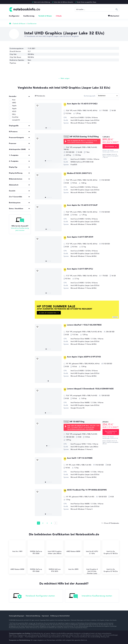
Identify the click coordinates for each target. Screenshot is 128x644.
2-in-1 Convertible (16, 197)
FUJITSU (15, 117)
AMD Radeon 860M (73, 547)
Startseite (10, 23)
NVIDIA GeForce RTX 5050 (80, 162)
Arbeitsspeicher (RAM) (17, 149)
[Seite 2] (56, 523)
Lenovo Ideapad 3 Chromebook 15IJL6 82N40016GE (90, 389)
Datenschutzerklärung (33, 616)
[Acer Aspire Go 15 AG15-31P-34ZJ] (48, 116)
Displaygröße (14, 126)
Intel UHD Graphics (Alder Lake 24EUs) (84, 447)
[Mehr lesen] (64, 78)
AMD (14, 103)
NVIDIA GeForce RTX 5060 (36, 566)
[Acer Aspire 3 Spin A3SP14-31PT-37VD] (48, 370)
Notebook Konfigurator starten (34, 596)
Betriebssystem (15, 203)
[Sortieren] (108, 96)
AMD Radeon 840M (17, 565)
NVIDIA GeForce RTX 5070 (55, 566)
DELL (14, 114)
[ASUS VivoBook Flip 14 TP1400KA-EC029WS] (48, 503)
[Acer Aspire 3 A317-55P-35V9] (48, 250)
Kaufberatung (29, 16)
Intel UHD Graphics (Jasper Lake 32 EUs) (85, 120)
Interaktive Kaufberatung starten (91, 596)
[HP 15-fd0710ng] (48, 434)
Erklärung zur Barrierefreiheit (60, 616)
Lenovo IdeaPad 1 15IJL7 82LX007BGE (84, 325)
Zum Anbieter (89, 142)
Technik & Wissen (45, 16)
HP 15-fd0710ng (77, 422)
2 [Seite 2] (43, 523)
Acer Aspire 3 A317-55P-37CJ (80, 269)
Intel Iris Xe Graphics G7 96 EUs (111, 566)
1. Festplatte (14, 155)
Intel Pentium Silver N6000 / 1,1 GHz (84, 339)
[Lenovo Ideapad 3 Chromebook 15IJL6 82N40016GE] (48, 401)
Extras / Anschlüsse (16, 208)
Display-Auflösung (16, 173)
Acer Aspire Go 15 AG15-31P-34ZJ (82, 104)
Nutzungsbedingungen (17, 616)
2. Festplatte (14, 161)
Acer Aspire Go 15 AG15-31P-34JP (82, 205)
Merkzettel (115, 16)
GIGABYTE (16, 120)
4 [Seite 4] (51, 523)
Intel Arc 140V (17, 547)
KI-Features (13, 132)
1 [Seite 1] (38, 523)
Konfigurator (14, 16)
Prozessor (13, 143)
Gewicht (12, 191)
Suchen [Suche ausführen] (117, 9)
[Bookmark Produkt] (37, 106)
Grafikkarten (32, 24)
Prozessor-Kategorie (16, 137)
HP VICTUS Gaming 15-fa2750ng (84, 137)
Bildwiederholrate (16, 179)
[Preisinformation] (114, 139)
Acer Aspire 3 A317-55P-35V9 (80, 237)
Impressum (45, 616)
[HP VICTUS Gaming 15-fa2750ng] (48, 149)
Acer (14, 100)
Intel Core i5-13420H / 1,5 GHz (81, 159)
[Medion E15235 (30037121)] (48, 186)
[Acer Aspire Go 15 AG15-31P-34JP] (48, 218)
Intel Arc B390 (73, 565)
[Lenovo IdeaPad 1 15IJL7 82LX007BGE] (48, 338)
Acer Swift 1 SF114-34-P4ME (80, 458)
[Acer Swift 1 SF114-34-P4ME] (48, 471)
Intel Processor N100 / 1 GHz (81, 444)
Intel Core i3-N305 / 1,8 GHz (81, 117)
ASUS (14, 111)
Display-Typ (13, 167)
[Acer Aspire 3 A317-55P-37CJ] (48, 282)
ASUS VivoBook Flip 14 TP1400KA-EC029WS (87, 490)
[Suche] (97, 9)
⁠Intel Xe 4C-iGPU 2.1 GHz (92, 548)
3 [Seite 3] (47, 523)
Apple (14, 106)
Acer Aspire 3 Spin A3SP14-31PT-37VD (84, 357)
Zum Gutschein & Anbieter (111, 432)
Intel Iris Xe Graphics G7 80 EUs (111, 548)
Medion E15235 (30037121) (79, 173)
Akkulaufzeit (14, 185)
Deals (59, 16)
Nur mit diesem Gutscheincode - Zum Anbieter (80, 429)
